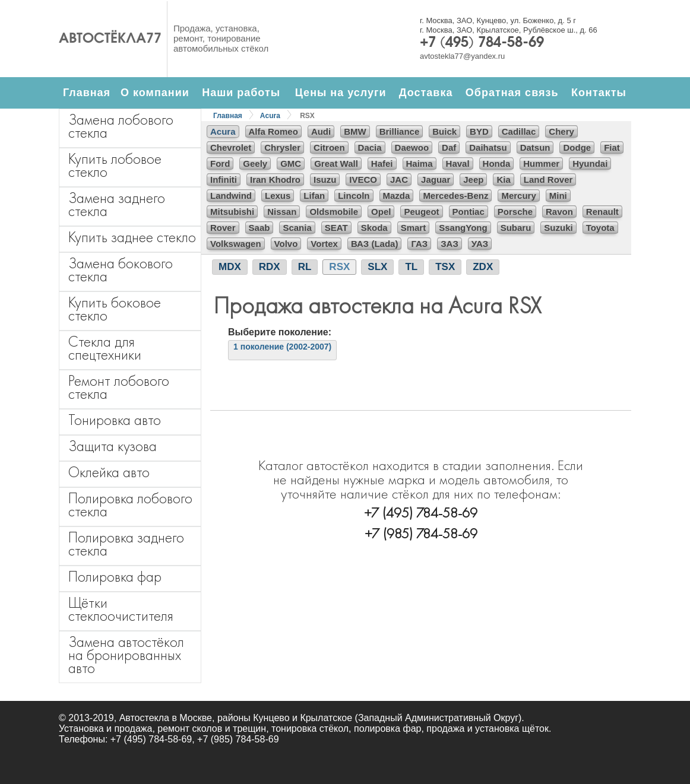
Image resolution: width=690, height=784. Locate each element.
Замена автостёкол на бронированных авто (126, 655)
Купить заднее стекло (132, 237)
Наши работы (241, 93)
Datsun (535, 147)
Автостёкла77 (110, 39)
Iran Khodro (275, 180)
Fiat (612, 147)
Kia (503, 180)
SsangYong (463, 228)
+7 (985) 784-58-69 (421, 533)
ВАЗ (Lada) (374, 244)
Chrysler (282, 147)
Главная (87, 93)
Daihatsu (488, 147)
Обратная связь (512, 93)
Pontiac (469, 212)
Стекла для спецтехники (105, 348)
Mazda (397, 196)
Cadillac (519, 131)
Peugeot (421, 212)
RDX (270, 267)
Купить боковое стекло (115, 309)
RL (305, 267)
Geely (255, 164)
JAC (399, 180)
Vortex (324, 244)
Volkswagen (236, 244)
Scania (297, 228)
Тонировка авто (115, 420)
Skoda (374, 228)
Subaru (516, 228)
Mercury (518, 196)
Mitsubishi (232, 212)
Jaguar (436, 180)
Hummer (541, 164)
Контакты (599, 93)
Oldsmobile (334, 212)
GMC (291, 164)
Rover (223, 228)
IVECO (363, 180)
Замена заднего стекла (117, 204)
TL (411, 267)
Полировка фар (115, 577)
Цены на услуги (341, 93)
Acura (270, 116)
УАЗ (480, 244)
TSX (445, 267)
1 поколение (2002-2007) (282, 347)
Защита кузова (113, 446)
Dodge (577, 147)
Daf (449, 147)
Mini (558, 196)
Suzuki (558, 228)
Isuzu (325, 180)
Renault (602, 212)
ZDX (483, 267)
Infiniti (224, 180)
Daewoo (412, 147)
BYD (479, 131)
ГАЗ (419, 244)
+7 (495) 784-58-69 (482, 43)
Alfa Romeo (273, 131)
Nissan (282, 212)
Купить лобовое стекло (115, 165)
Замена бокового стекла (121, 270)
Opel (381, 212)
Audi (321, 131)
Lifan (314, 196)
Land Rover (548, 180)
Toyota (600, 228)
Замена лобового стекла (121, 126)
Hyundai (590, 164)
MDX (230, 267)
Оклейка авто (109, 472)
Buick (444, 131)
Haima (420, 164)
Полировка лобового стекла (130, 505)
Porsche (515, 212)
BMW (355, 131)
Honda (497, 164)
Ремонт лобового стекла (119, 387)
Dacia (370, 147)
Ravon (559, 212)
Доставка (426, 93)
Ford (220, 164)
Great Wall (336, 164)
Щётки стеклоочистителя (121, 609)
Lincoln (354, 196)
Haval (458, 164)
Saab (259, 228)
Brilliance (400, 131)
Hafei (382, 164)
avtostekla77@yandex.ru (462, 56)
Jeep (473, 180)
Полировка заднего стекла (126, 544)
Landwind (231, 196)
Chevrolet (231, 147)
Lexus (278, 196)
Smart (414, 228)
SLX (377, 267)
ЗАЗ (450, 244)
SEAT (336, 228)
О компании (155, 93)
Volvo (286, 244)
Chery (561, 131)
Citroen (329, 147)
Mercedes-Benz (455, 196)
